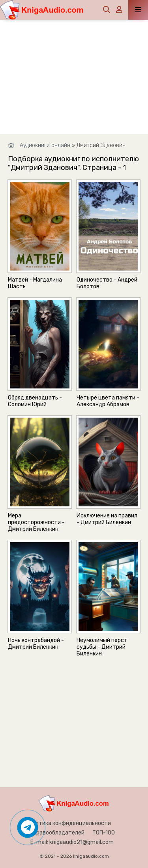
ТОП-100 (104, 833)
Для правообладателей (53, 833)
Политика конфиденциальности (68, 823)
